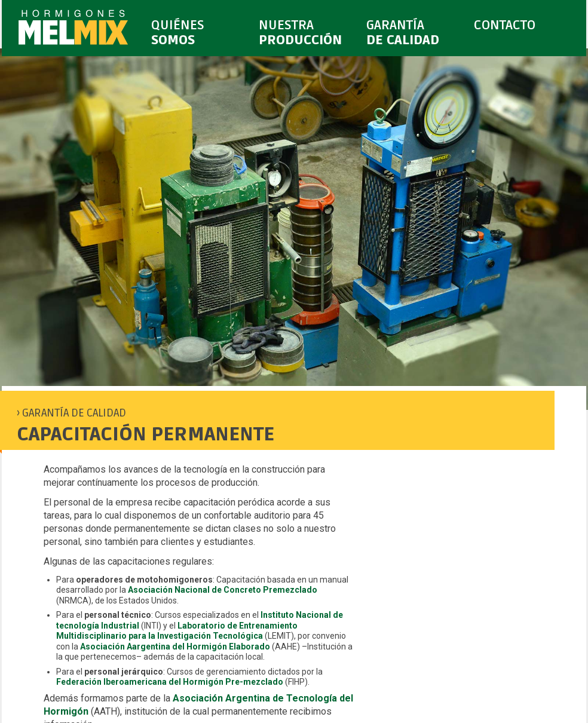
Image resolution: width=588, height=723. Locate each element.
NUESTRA (307, 33)
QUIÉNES (199, 33)
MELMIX (73, 29)
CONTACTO (520, 33)
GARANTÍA (414, 33)
